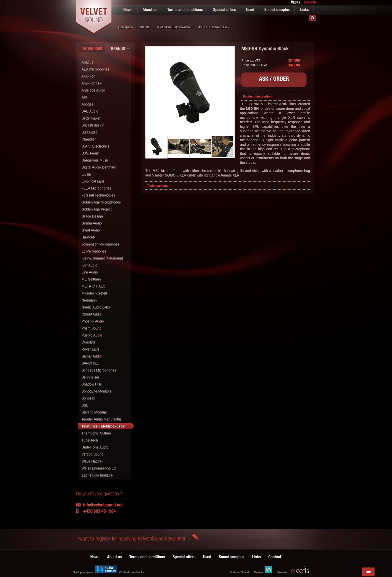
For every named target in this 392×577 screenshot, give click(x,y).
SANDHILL (90, 363)
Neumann (89, 300)
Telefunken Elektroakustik (173, 27)
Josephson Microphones (100, 244)
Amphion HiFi (92, 83)
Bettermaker (91, 118)
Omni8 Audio (91, 314)
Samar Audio (91, 356)
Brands (145, 27)
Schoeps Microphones (99, 370)
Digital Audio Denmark (99, 167)
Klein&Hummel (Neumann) (102, 258)
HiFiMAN (88, 237)
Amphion (88, 76)
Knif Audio (89, 265)
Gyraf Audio (91, 230)
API (84, 97)
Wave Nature (92, 461)
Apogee (87, 104)
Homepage (126, 27)
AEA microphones (95, 69)
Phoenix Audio (93, 321)
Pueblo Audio (92, 335)
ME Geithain (91, 279)
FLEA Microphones (96, 188)
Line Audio (90, 272)
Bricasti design (93, 125)
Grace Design (92, 216)
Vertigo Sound (92, 454)
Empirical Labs (93, 181)
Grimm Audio (92, 223)
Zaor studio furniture (97, 475)
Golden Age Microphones (101, 202)
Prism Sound (91, 328)
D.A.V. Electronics (95, 146)
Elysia (86, 174)
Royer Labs (90, 349)
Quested (88, 342)
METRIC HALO (93, 286)
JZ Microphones (94, 251)
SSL (85, 405)
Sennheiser (90, 377)
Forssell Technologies (98, 195)
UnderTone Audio (95, 447)
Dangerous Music (95, 160)
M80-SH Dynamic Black (213, 27)
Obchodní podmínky (131, 572)
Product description (259, 96)
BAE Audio (90, 111)
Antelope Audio (93, 90)
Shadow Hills (92, 384)
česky (296, 3)
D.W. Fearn (90, 153)
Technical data (158, 186)
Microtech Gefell (94, 293)
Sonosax (88, 398)
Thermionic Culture (96, 433)
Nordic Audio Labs (96, 307)
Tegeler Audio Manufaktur (101, 419)
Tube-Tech (90, 440)
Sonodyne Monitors (97, 391)
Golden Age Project (97, 209)
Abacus (87, 62)
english (310, 3)
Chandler (89, 139)
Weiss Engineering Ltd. (99, 468)
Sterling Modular (94, 412)
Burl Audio (89, 132)
